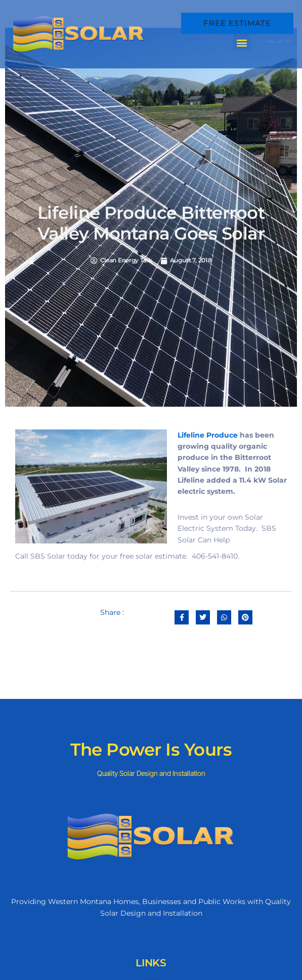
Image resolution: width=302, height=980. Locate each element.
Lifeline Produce (208, 435)
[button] (242, 42)
